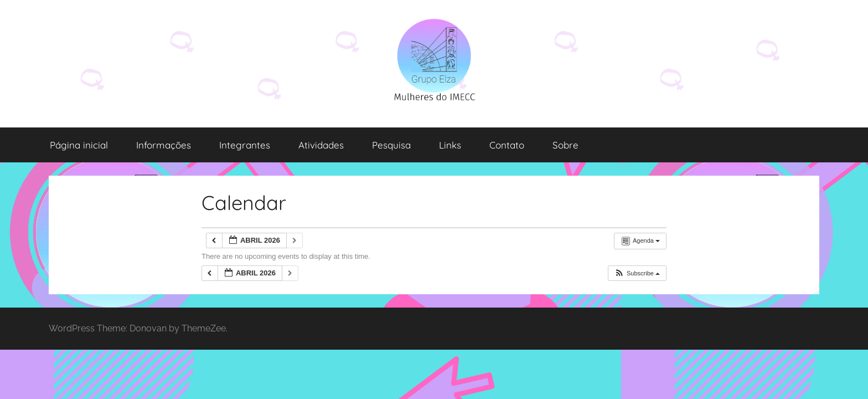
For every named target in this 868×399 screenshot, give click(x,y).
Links (450, 145)
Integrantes (245, 145)
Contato (507, 145)
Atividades (321, 145)
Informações (164, 145)
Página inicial (79, 145)
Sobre (565, 145)
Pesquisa (391, 145)
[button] (637, 273)
